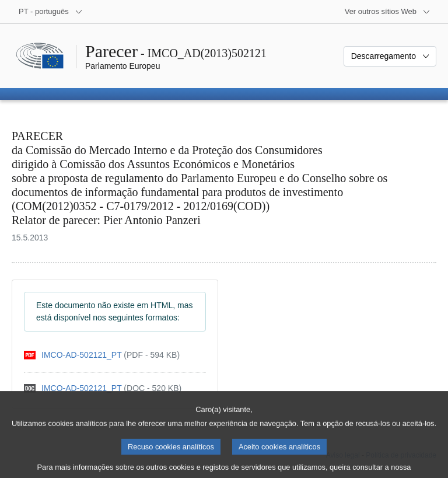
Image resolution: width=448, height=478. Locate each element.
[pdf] (102, 355)
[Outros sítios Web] (388, 12)
